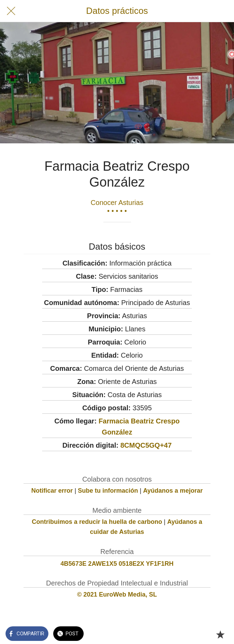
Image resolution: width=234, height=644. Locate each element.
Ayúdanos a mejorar (173, 491)
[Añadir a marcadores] (220, 634)
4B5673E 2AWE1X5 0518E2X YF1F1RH (117, 564)
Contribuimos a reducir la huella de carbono (97, 522)
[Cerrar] (11, 11)
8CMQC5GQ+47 (146, 445)
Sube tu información (108, 491)
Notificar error (52, 491)
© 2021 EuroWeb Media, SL (117, 594)
